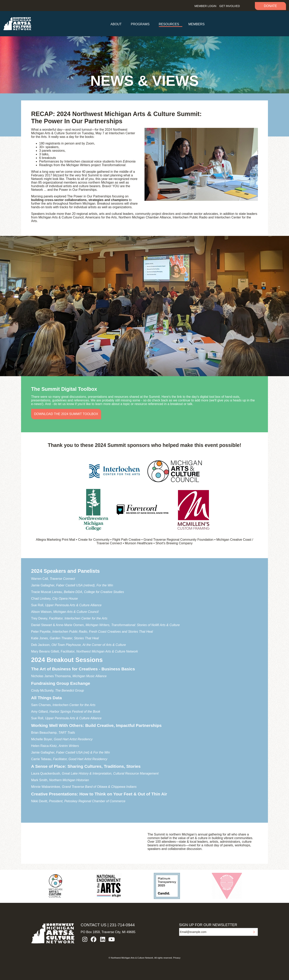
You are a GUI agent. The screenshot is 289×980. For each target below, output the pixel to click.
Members (196, 24)
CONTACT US (94, 925)
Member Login (205, 6)
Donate (270, 6)
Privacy (177, 958)
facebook (94, 939)
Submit (254, 932)
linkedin (103, 939)
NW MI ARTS (17, 24)
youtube (111, 939)
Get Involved (230, 6)
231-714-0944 (122, 925)
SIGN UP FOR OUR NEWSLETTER (208, 925)
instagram (85, 939)
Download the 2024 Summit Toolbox (66, 414)
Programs (140, 24)
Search (247, 6)
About (116, 24)
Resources (169, 24)
